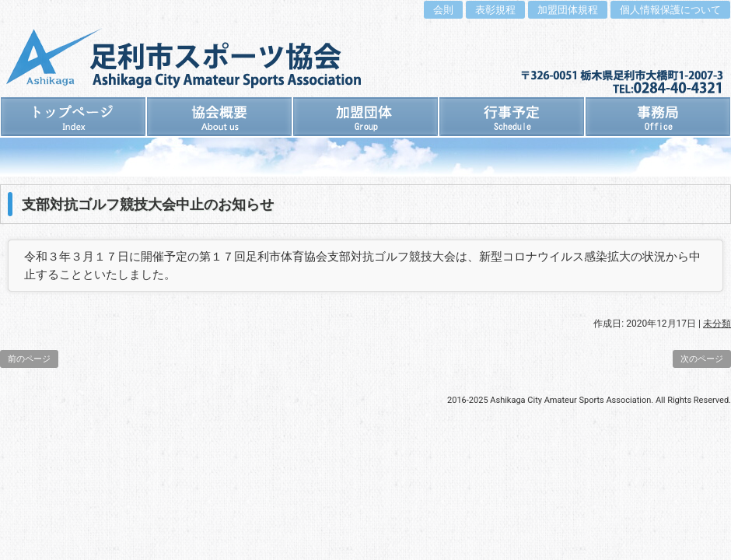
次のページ (702, 359)
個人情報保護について (670, 10)
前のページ (29, 359)
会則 (443, 10)
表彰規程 (495, 10)
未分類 (717, 324)
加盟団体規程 (568, 10)
